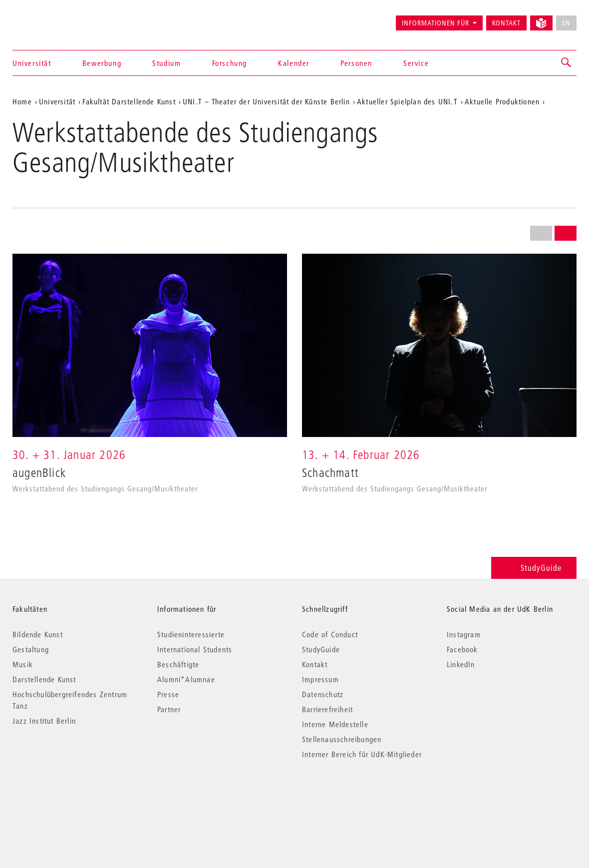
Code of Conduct (330, 634)
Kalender (294, 63)
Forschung (230, 63)
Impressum (320, 679)
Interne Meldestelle (335, 724)
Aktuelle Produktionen (502, 101)
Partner (169, 709)
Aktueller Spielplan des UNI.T (407, 101)
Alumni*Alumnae (186, 679)
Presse (168, 694)
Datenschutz (323, 694)
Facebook (462, 649)
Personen (356, 63)
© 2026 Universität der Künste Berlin (65, 796)
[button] (567, 63)
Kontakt (506, 23)
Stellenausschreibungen (342, 739)
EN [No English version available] (566, 23)
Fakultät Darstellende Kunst (129, 101)
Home (22, 101)
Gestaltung (31, 649)
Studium (166, 63)
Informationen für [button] (436, 23)
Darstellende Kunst (44, 679)
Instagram (464, 634)
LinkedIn (461, 664)
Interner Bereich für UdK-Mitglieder (362, 754)
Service (416, 63)
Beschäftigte (178, 664)
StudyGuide (534, 568)
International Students (195, 649)
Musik (23, 664)
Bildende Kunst (38, 634)
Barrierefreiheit (327, 709)
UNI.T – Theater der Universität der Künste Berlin (266, 101)
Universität (32, 63)
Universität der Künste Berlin (52, 18)
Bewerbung (102, 63)
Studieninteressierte (191, 634)
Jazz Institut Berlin (44, 721)
